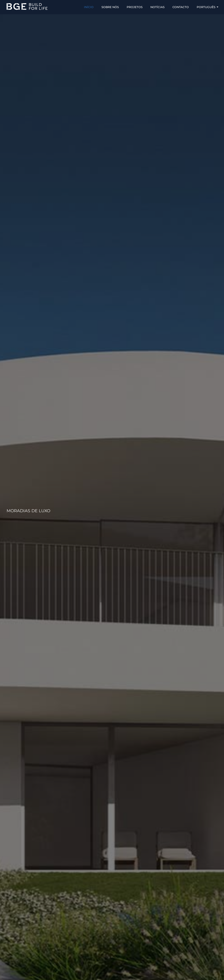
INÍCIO (89, 7)
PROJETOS (135, 7)
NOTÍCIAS (157, 7)
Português (207, 7)
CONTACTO (181, 7)
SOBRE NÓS (110, 7)
